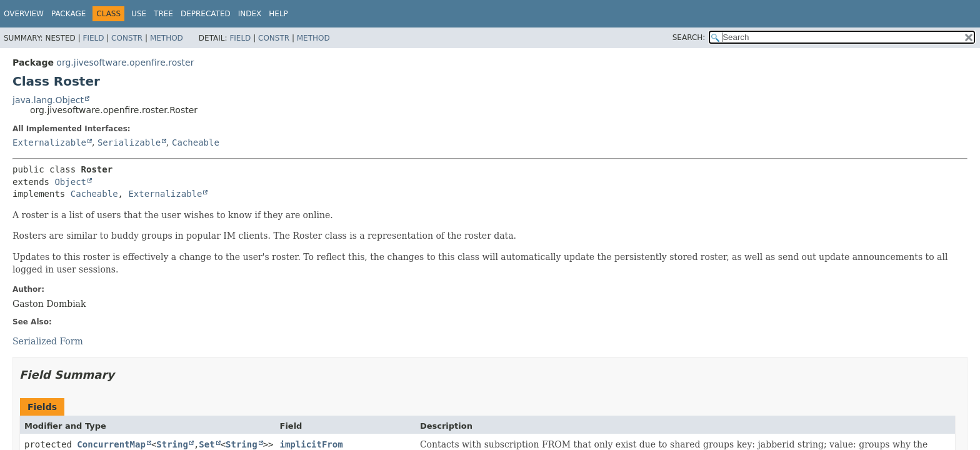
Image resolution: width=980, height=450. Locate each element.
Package (68, 14)
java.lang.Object (48, 100)
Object (70, 182)
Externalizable (49, 142)
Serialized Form (48, 341)
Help (278, 14)
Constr (127, 38)
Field (93, 38)
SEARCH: (689, 37)
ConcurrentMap (111, 444)
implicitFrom (312, 444)
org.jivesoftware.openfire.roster (125, 62)
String (172, 444)
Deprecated (206, 14)
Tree (163, 14)
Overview (24, 14)
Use (139, 14)
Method (167, 38)
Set (207, 444)
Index (250, 14)
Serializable (129, 142)
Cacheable (196, 142)
